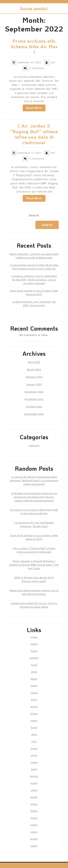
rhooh (34, 818)
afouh (34, 797)
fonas (34, 651)
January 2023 (34, 384)
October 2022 (34, 407)
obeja (34, 790)
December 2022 (34, 392)
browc (34, 714)
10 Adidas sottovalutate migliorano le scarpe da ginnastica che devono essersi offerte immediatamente (34, 497)
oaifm (34, 846)
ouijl (34, 741)
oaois (34, 832)
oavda (34, 693)
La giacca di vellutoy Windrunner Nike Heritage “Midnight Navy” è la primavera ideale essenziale (34, 481)
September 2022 (34, 414)
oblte (34, 672)
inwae (34, 762)
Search (34, 215)
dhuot (34, 679)
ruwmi (34, 644)
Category (34, 445)
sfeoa (34, 804)
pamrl (34, 721)
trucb (34, 665)
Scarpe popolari (34, 8)
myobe (34, 776)
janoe (34, 686)
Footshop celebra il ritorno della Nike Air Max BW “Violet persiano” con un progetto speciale (34, 280)
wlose (34, 707)
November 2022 (34, 399)
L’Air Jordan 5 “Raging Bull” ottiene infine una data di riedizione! (34, 134)
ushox (34, 825)
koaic (34, 727)
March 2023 (34, 370)
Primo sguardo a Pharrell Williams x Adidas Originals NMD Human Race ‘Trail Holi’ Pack (34, 565)
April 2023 (34, 362)
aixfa (34, 700)
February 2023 (34, 377)
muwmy (34, 658)
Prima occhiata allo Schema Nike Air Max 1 (34, 46)
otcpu (34, 637)
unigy (34, 755)
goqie (34, 748)
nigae (34, 783)
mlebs (34, 811)
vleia (34, 735)
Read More (34, 108)
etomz (34, 839)
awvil (34, 769)
